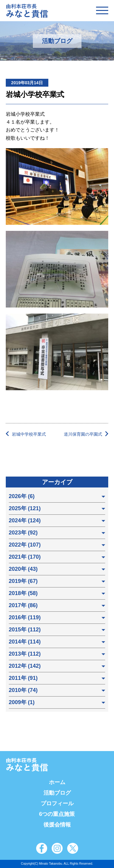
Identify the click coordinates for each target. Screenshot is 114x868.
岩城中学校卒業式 (29, 434)
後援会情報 (57, 825)
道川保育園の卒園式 (83, 434)
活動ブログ (57, 793)
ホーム (57, 782)
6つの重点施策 (57, 814)
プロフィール (57, 803)
